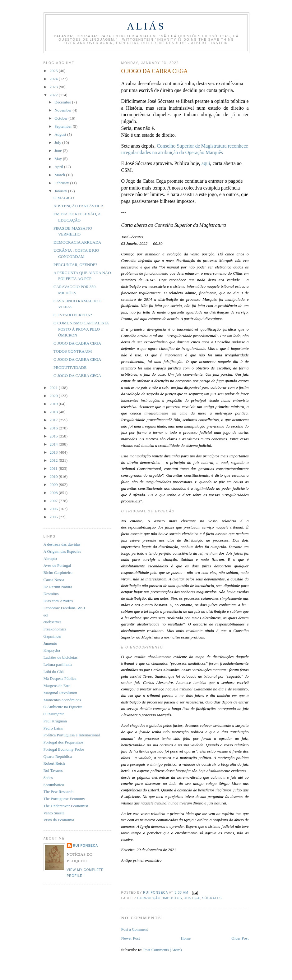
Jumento (50, 643)
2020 (54, 396)
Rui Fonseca (86, 846)
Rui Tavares (53, 770)
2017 (54, 420)
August (61, 134)
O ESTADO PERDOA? (73, 315)
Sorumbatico (54, 785)
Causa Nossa (54, 580)
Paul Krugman (55, 721)
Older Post (240, 938)
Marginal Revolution (60, 693)
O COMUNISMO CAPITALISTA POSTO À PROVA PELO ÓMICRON (81, 329)
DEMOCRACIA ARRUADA (77, 242)
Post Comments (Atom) (163, 950)
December (63, 102)
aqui (206, 163)
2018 (54, 412)
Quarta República (58, 756)
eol (46, 615)
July (58, 142)
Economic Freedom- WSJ (64, 608)
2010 (54, 476)
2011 (54, 468)
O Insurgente (54, 714)
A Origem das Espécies (62, 551)
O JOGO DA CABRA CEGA (77, 343)
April (59, 167)
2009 (54, 485)
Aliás (146, 26)
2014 (54, 444)
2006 (54, 509)
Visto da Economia (59, 820)
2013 (54, 452)
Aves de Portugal (57, 565)
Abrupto (50, 559)
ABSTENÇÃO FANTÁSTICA (79, 206)
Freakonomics (55, 629)
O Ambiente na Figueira (63, 707)
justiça (192, 898)
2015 (54, 436)
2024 (54, 79)
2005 (54, 517)
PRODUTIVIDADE (70, 367)
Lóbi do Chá (54, 672)
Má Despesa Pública (60, 678)
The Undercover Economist (66, 806)
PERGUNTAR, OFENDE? (75, 265)
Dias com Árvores (58, 601)
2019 (54, 404)
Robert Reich (54, 763)
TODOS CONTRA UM (73, 351)
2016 (54, 428)
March (60, 175)
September (64, 126)
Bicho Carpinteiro (58, 572)
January (61, 191)
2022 (54, 95)
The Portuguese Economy (64, 799)
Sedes (48, 778)
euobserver (52, 622)
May (59, 159)
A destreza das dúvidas (62, 544)
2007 (54, 501)
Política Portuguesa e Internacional (72, 735)
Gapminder (53, 636)
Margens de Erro (57, 686)
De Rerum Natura (58, 587)
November (63, 110)
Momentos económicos (62, 700)
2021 (54, 388)
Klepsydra (52, 650)
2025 (54, 71)
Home (186, 938)
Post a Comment (135, 929)
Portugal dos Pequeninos (64, 742)
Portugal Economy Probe (64, 749)
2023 (54, 87)
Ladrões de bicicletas (61, 657)
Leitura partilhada (58, 664)
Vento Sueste (54, 813)
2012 (54, 460)
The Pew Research (59, 792)
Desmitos (51, 594)
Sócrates (212, 898)
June (59, 151)
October (61, 118)
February (62, 183)
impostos (172, 898)
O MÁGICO (64, 198)
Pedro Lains (53, 728)
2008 (54, 493)
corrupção (149, 898)
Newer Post (131, 938)
